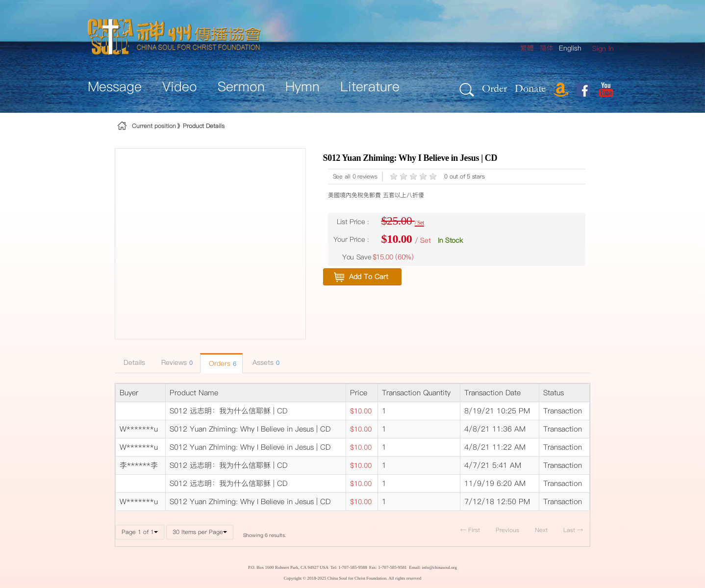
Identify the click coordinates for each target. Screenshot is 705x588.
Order (494, 88)
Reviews (176, 362)
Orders (221, 363)
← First (470, 530)
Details (133, 362)
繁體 (527, 48)
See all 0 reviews (355, 176)
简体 (547, 48)
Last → (573, 530)
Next (541, 530)
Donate (530, 88)
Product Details (204, 126)
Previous (507, 530)
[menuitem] (603, 49)
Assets (265, 362)
